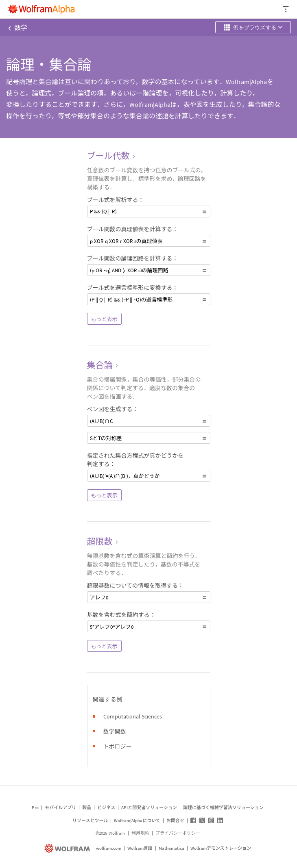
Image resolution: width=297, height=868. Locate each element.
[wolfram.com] (68, 848)
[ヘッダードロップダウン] (286, 9)
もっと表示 (104, 319)
